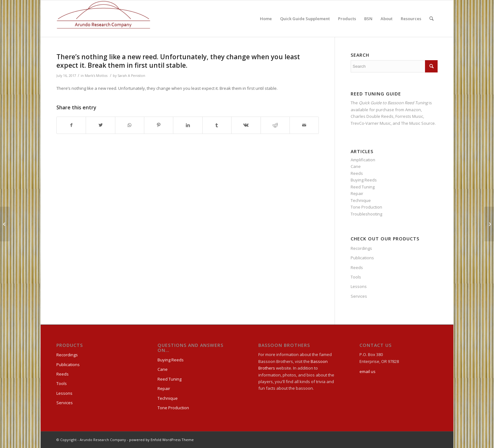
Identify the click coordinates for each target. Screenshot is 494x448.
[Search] (431, 19)
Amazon (413, 110)
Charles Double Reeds (372, 116)
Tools (356, 277)
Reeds (357, 173)
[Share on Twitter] (100, 125)
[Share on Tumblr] (217, 125)
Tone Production (366, 207)
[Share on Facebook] (71, 125)
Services (359, 296)
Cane (356, 166)
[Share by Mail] (304, 125)
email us (368, 371)
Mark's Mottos (96, 76)
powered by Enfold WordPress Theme (161, 440)
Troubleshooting (366, 214)
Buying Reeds (364, 180)
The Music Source (418, 123)
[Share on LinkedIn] (188, 125)
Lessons (359, 286)
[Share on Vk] (246, 125)
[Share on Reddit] (275, 125)
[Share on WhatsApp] (130, 125)
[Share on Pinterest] (159, 125)
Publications (362, 258)
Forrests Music (409, 116)
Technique (361, 200)
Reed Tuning (363, 187)
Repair (357, 193)
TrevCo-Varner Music (371, 123)
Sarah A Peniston (131, 76)
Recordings (361, 248)
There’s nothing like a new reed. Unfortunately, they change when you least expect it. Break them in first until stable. (178, 61)
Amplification (363, 160)
